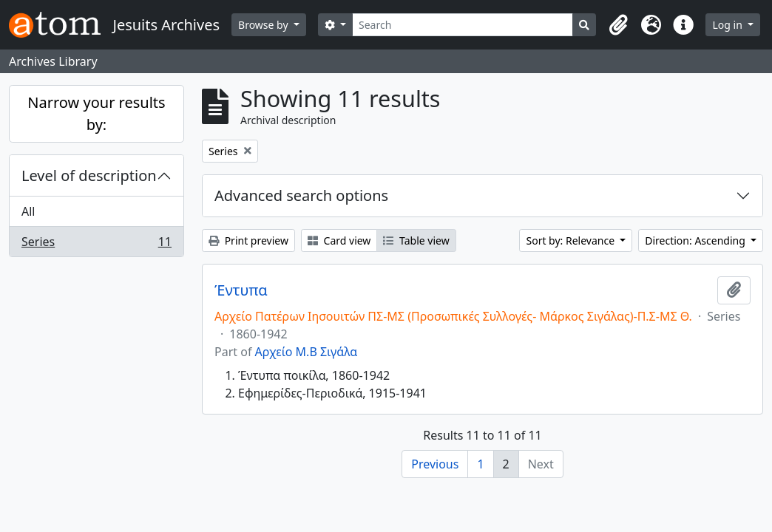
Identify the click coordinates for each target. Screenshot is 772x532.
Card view (339, 241)
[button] (618, 25)
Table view (416, 241)
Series (96, 245)
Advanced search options (301, 195)
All (28, 211)
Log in (728, 25)
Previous (435, 464)
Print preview (248, 241)
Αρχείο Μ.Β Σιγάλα (307, 352)
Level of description (89, 175)
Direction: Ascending (696, 241)
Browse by (264, 25)
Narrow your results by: (96, 113)
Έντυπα (241, 290)
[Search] (463, 25)
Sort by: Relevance (571, 241)
